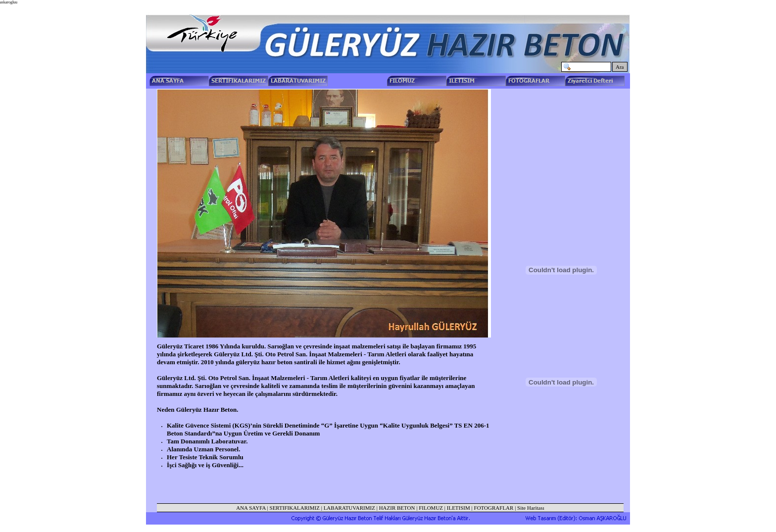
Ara (620, 67)
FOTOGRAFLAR (494, 508)
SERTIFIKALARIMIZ (295, 508)
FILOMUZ (431, 508)
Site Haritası (531, 508)
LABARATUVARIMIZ (349, 508)
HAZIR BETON (397, 508)
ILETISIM (459, 508)
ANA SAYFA (251, 508)
